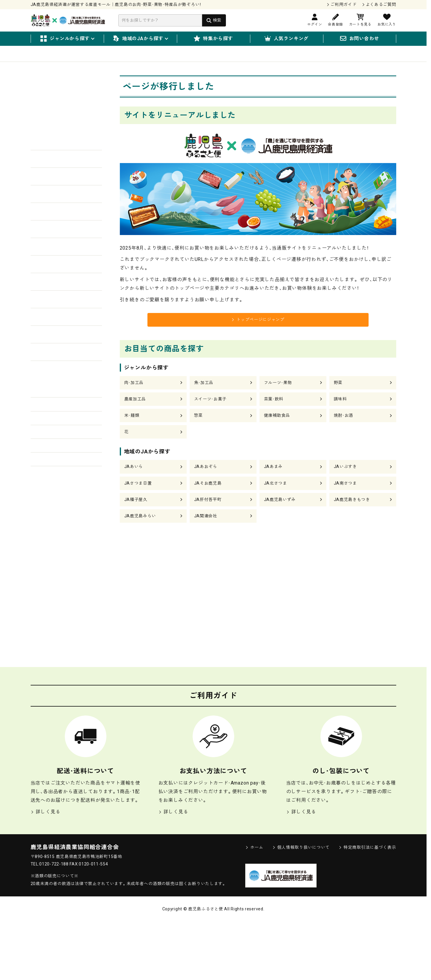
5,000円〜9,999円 (56, 473)
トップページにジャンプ (258, 328)
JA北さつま (277, 501)
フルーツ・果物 (280, 393)
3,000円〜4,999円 (56, 458)
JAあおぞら (207, 484)
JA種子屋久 (137, 519)
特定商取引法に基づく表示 (367, 906)
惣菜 (199, 429)
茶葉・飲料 (275, 411)
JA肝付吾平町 (210, 519)
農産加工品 (137, 411)
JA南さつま (347, 501)
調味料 (341, 411)
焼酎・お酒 (345, 429)
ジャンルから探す (67, 39)
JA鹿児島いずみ (282, 519)
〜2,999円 (48, 443)
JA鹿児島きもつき (354, 519)
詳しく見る (46, 870)
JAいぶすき (347, 484)
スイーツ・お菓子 (213, 411)
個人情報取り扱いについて (301, 906)
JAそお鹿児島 (210, 501)
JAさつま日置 (140, 501)
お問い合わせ (360, 39)
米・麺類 (133, 429)
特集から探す (213, 39)
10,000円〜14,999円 (59, 487)
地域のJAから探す (140, 39)
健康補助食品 (279, 429)
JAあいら (135, 484)
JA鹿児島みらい (142, 536)
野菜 (339, 393)
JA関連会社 (207, 536)
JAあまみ (275, 484)
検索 (217, 20)
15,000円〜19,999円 (59, 502)
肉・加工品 (135, 393)
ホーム (254, 906)
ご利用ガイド (343, 4)
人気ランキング (287, 39)
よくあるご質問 (381, 4)
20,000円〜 (49, 517)
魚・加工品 (205, 393)
